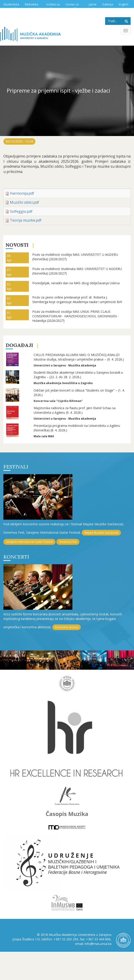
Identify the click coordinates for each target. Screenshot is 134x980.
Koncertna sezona (67, 627)
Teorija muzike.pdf (26, 220)
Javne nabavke (90, 6)
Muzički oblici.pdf (24, 202)
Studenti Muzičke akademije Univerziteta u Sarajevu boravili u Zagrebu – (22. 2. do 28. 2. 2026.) (78, 375)
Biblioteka (32, 4)
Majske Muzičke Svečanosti (101, 533)
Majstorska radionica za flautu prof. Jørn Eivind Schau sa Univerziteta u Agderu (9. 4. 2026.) (75, 410)
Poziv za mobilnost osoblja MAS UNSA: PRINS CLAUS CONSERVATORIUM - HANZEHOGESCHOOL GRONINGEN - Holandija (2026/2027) (75, 316)
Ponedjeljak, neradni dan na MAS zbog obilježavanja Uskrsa (76, 283)
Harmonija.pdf (22, 193)
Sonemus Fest (68, 542)
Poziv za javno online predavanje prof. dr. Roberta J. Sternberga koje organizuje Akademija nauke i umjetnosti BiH (77, 300)
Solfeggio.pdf (21, 211)
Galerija (108, 4)
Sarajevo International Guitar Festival (29, 542)
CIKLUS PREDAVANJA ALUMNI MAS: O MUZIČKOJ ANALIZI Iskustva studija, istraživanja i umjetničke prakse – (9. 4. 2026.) (79, 357)
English (124, 4)
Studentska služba (11, 6)
